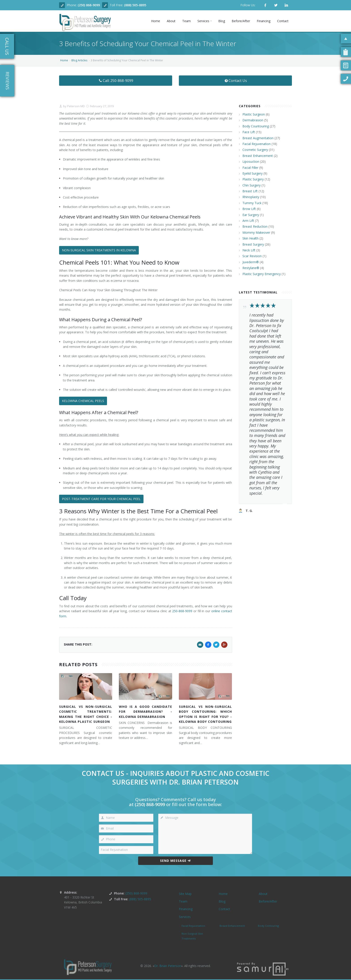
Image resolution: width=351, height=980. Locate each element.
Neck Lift (249, 250)
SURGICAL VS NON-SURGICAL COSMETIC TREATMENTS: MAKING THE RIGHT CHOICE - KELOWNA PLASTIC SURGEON (86, 714)
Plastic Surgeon (254, 114)
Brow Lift (249, 209)
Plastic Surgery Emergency (262, 274)
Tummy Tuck (252, 203)
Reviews (7, 81)
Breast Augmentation (258, 138)
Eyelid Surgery (253, 173)
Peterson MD (76, 106)
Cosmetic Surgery (255, 150)
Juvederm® (251, 262)
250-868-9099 (182, 611)
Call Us (7, 46)
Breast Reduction (255, 226)
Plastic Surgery (253, 179)
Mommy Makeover (256, 232)
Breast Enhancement (258, 156)
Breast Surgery (253, 244)
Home (64, 60)
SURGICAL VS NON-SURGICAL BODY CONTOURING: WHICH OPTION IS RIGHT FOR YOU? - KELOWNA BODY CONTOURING (205, 714)
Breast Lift (250, 191)
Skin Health (250, 238)
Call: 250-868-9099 (116, 81)
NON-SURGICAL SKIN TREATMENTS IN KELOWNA (99, 250)
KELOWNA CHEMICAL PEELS (83, 401)
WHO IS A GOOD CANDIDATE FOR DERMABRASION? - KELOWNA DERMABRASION (145, 712)
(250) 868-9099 (89, 5)
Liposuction (251, 162)
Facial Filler (250, 168)
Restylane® (251, 268)
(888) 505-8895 (135, 5)
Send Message (175, 861)
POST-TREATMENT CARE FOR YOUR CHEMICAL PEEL (101, 499)
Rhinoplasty (251, 197)
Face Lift (249, 132)
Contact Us (235, 81)
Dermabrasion (253, 120)
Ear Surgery (251, 215)
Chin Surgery (251, 185)
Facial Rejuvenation (257, 144)
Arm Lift (248, 221)
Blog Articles (79, 60)
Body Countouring (256, 126)
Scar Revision (252, 256)
